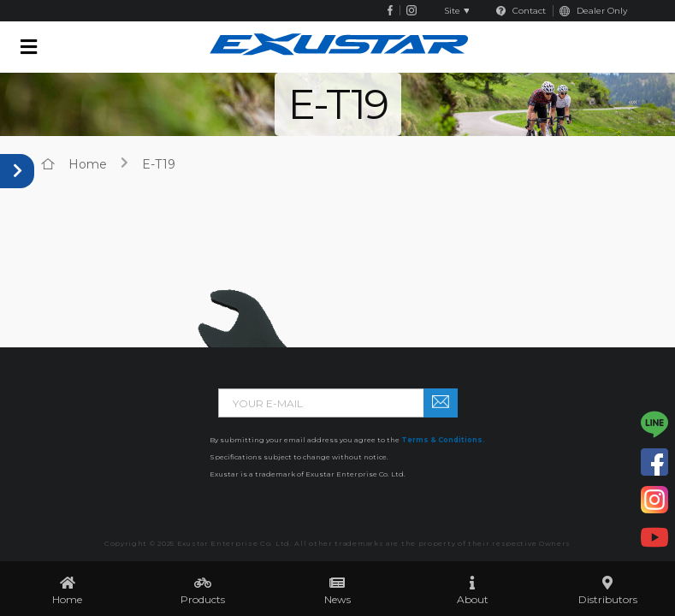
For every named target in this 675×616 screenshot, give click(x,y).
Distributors (608, 599)
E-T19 (159, 164)
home (88, 164)
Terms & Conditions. (443, 440)
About (473, 599)
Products (203, 599)
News (337, 599)
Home (67, 599)
